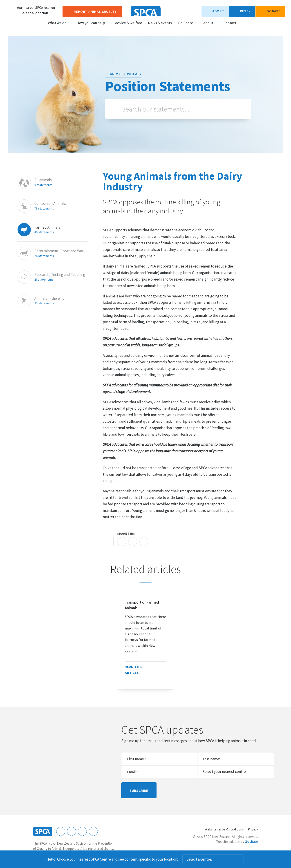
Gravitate (251, 842)
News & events (160, 27)
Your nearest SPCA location (36, 8)
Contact (230, 27)
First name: (136, 759)
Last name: (211, 759)
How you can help (93, 27)
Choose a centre (10, 10)
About (210, 27)
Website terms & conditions (224, 829)
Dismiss (250, 859)
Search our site (244, 27)
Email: (132, 772)
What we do (59, 27)
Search (116, 109)
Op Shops (188, 27)
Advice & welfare (129, 27)
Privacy (253, 829)
